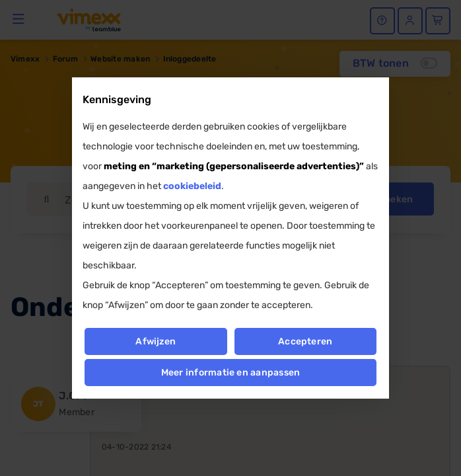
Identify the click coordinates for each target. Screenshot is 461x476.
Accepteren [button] (305, 341)
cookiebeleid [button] (192, 186)
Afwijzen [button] (156, 341)
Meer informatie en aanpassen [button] (231, 373)
